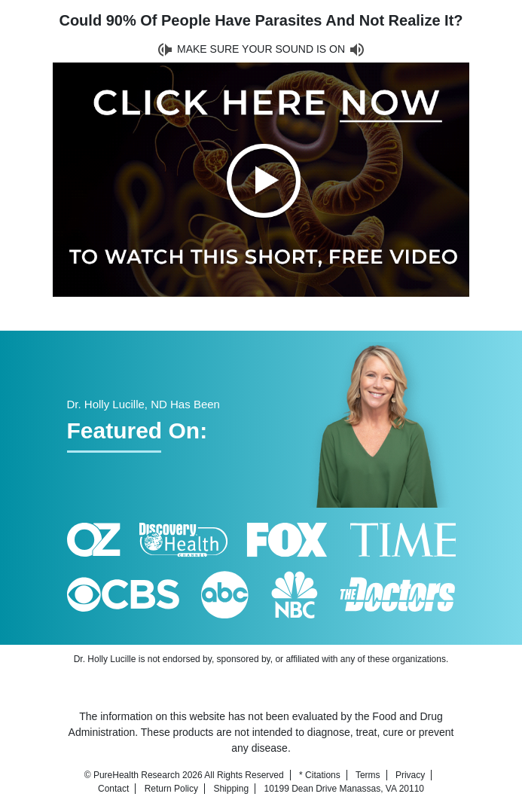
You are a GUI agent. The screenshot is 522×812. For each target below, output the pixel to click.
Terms (368, 775)
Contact (113, 789)
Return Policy (171, 789)
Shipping (231, 789)
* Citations (320, 775)
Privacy (410, 775)
